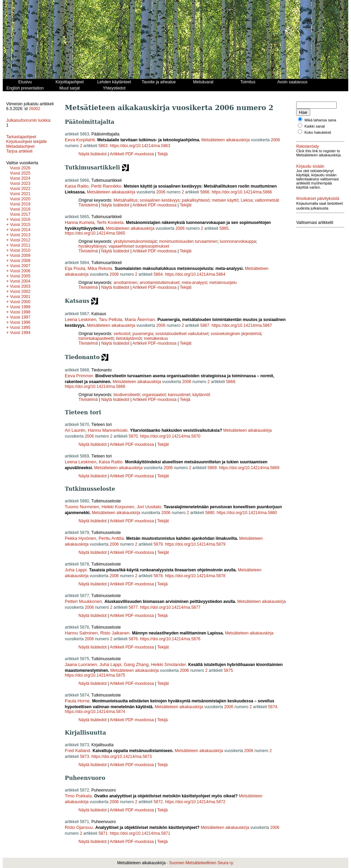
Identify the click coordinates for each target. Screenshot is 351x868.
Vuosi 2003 (20, 286)
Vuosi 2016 (20, 219)
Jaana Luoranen (81, 664)
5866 (205, 192)
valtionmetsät (267, 200)
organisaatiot (154, 395)
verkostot (122, 334)
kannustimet (179, 395)
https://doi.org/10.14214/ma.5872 (195, 802)
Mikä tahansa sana (320, 120)
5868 (231, 382)
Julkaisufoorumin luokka (28, 120)
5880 (210, 513)
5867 (205, 325)
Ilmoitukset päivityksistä (318, 199)
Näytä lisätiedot (93, 154)
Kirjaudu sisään (310, 166)
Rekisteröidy (307, 146)
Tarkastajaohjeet (21, 137)
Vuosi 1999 (20, 307)
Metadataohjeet (20, 146)
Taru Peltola (111, 319)
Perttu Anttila (111, 538)
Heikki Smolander (168, 664)
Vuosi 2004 (20, 281)
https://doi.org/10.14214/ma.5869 (249, 468)
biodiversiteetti (127, 395)
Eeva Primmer (79, 376)
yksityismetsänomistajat (135, 241)
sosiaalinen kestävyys (160, 200)
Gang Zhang (136, 664)
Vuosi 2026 (20, 168)
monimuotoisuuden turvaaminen (188, 241)
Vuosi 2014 (20, 230)
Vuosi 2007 (20, 266)
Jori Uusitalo (149, 507)
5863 (103, 146)
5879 (158, 544)
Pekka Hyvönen (80, 538)
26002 (34, 109)
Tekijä (163, 154)
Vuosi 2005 (20, 276)
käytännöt (201, 395)
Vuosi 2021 (20, 194)
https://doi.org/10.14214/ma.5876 (170, 639)
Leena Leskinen (81, 319)
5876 (133, 639)
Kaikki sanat (314, 126)
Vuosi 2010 (20, 250)
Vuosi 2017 (20, 214)
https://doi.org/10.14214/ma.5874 (95, 712)
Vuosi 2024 (20, 178)
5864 (158, 274)
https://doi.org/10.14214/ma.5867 (242, 325)
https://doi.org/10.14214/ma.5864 (195, 274)
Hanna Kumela (80, 222)
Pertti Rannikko (106, 186)
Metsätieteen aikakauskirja (225, 140)
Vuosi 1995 (20, 328)
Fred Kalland (77, 751)
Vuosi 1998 (20, 312)
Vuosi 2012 (20, 240)
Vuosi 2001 (20, 297)
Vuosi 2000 (20, 302)
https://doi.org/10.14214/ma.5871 (140, 833)
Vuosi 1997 (20, 317)
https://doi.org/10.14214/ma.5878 (195, 576)
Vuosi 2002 (20, 292)
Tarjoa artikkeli (19, 151)
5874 (273, 707)
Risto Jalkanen (115, 633)
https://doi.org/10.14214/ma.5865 (95, 233)
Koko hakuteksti (318, 132)
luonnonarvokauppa (238, 241)
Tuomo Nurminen (82, 507)
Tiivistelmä (88, 205)
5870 (133, 436)
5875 (228, 670)
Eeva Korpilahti (80, 140)
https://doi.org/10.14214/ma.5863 (140, 146)
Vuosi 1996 (20, 322)
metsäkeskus (156, 338)
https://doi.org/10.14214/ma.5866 (242, 192)
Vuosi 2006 (20, 271)
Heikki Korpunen (118, 507)
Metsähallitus (125, 200)
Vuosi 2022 (20, 189)
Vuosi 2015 (20, 225)
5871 (103, 833)
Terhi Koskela (110, 222)
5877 (133, 607)
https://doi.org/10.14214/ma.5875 (95, 675)
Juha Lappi (76, 570)
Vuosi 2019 (20, 204)
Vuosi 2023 (20, 183)
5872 (158, 802)
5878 (158, 576)
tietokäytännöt (129, 338)
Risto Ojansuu (79, 827)
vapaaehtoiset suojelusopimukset (139, 246)
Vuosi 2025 (20, 173)
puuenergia (143, 334)
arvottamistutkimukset (159, 283)
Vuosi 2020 (20, 199)
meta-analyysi (194, 283)
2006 (275, 140)
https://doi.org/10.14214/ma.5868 (95, 387)
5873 (84, 757)
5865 (224, 228)
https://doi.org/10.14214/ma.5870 (170, 436)
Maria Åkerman (140, 319)
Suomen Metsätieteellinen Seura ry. (201, 863)
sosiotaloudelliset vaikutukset (182, 334)
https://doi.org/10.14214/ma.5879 (195, 544)
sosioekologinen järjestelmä (236, 334)
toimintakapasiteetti (96, 338)
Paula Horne (77, 701)
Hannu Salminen (81, 633)
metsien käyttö (225, 200)
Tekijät (186, 205)
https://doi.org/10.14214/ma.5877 (170, 607)
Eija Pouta (75, 268)
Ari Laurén (75, 430)
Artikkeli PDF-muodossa (132, 154)
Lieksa (247, 200)
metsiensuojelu (223, 283)
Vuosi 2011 (20, 245)
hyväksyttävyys (92, 246)
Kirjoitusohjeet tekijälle (27, 142)
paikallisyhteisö (196, 200)
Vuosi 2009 (20, 255)
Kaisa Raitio (77, 186)
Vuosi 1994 (20, 333)
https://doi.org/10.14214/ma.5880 (247, 513)
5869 (212, 468)
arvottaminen (125, 283)
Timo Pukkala (78, 796)
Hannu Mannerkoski (108, 430)
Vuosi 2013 (20, 235)
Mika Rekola (100, 268)
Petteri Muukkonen (83, 601)
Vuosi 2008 (20, 261)
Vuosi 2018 (20, 209)
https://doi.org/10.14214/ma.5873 (122, 757)
